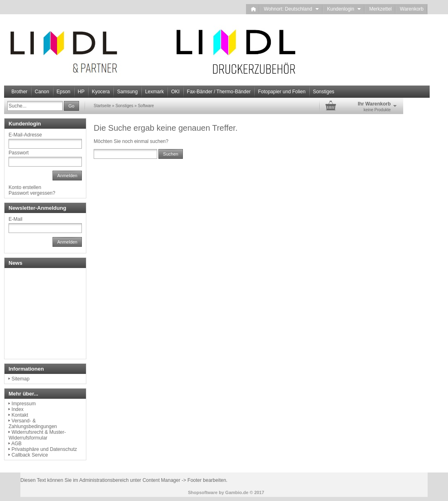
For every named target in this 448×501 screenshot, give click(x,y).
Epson (64, 92)
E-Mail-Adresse (25, 135)
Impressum (23, 404)
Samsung (127, 92)
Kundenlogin (344, 9)
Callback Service (30, 455)
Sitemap (20, 379)
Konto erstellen (25, 187)
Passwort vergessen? (32, 193)
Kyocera (101, 92)
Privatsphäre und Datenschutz (44, 449)
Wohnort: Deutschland (291, 9)
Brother (19, 92)
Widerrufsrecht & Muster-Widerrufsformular (37, 435)
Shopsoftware (203, 492)
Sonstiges (324, 92)
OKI (175, 92)
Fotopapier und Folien (282, 92)
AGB (16, 444)
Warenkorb (412, 9)
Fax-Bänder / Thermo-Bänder (219, 92)
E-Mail (15, 219)
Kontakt (20, 415)
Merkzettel (380, 9)
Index (17, 409)
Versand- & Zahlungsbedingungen (33, 424)
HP (81, 92)
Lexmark (154, 92)
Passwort (19, 153)
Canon (42, 92)
